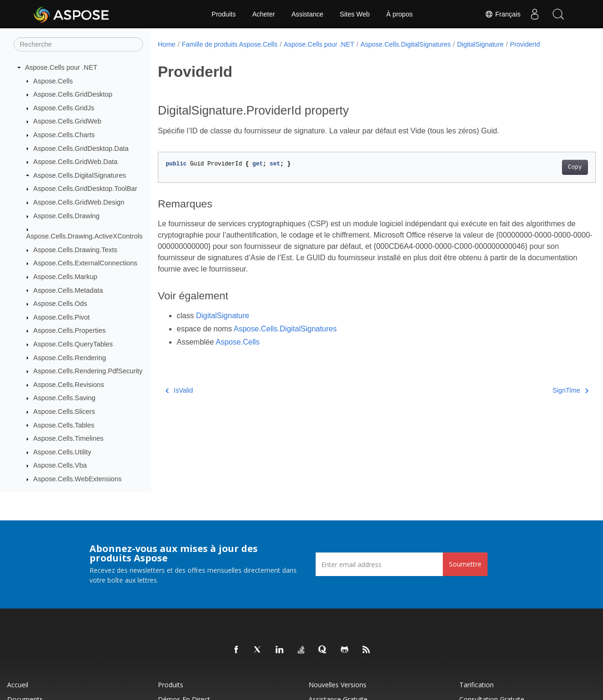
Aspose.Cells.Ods (60, 304)
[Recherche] (78, 44)
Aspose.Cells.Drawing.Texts (75, 250)
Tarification (477, 685)
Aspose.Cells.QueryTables (73, 344)
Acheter (263, 14)
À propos (399, 14)
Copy (544, 167)
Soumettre (465, 564)
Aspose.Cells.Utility (62, 452)
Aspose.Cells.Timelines (69, 438)
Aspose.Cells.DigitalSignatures (80, 175)
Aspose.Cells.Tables (64, 425)
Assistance (308, 14)
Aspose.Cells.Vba (60, 465)
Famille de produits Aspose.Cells (230, 44)
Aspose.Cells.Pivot (62, 317)
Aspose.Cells (53, 81)
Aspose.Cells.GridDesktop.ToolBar (86, 189)
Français (503, 14)
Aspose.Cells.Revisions (69, 385)
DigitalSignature (480, 44)
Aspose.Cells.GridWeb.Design (79, 202)
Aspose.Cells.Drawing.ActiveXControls (85, 236)
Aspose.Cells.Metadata (68, 290)
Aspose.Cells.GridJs (64, 108)
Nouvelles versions (338, 685)
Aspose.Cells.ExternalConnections (86, 263)
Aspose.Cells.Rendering (70, 358)
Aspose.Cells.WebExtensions (78, 479)
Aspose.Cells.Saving (65, 398)
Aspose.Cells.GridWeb (68, 121)
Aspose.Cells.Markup (65, 277)
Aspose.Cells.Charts (64, 135)
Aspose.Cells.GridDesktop (73, 94)
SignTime (540, 390)
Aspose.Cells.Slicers (64, 412)
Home (167, 44)
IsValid (179, 390)
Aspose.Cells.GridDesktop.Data (81, 148)
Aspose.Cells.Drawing (67, 216)
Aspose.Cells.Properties (70, 330)
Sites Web (355, 14)
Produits (224, 14)
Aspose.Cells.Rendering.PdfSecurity (88, 371)
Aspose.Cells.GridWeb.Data (76, 162)
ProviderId (525, 44)
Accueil (18, 685)
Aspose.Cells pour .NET (61, 67)
